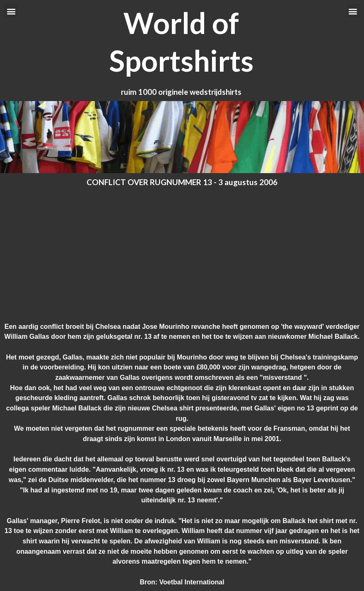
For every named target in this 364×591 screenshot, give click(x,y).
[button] (11, 11)
